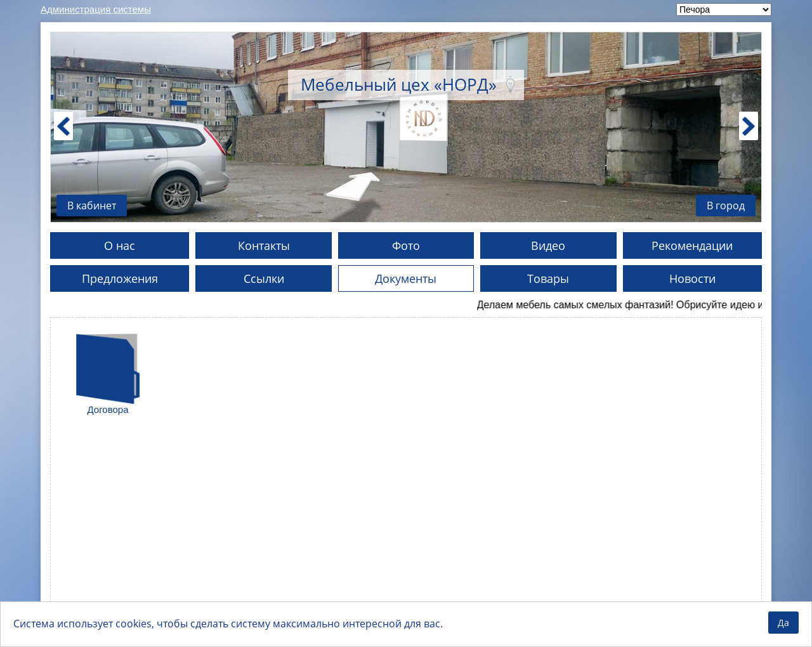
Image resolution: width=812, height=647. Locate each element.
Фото (406, 245)
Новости (692, 278)
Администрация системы (96, 9)
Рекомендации (692, 245)
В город (726, 206)
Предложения (120, 278)
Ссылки (264, 278)
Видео (548, 245)
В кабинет (92, 206)
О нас (120, 245)
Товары (548, 278)
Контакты (264, 245)
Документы (406, 278)
